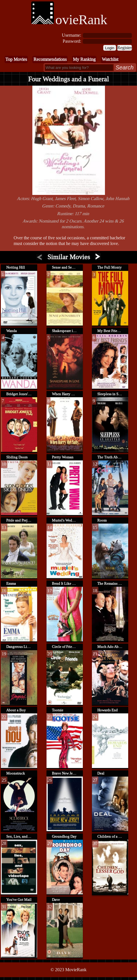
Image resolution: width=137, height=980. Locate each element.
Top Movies (16, 59)
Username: (71, 35)
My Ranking (84, 59)
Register (125, 48)
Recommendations (50, 59)
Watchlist (110, 59)
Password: (72, 41)
